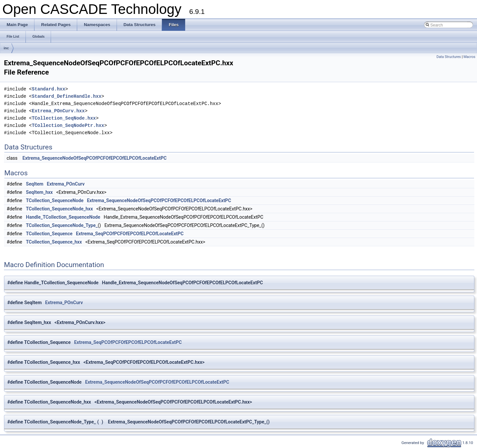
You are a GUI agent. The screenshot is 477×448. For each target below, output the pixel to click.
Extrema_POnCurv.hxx (58, 111)
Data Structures (449, 57)
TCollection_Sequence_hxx (54, 242)
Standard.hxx (49, 89)
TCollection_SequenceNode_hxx (59, 209)
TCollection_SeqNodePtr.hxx (68, 125)
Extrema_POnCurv (66, 184)
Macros (469, 57)
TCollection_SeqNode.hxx (64, 118)
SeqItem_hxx (39, 192)
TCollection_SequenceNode (55, 200)
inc (6, 48)
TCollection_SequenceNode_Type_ (62, 225)
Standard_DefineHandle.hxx (67, 96)
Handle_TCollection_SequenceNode (63, 217)
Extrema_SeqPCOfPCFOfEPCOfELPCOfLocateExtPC (130, 234)
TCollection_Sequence (49, 234)
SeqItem (35, 184)
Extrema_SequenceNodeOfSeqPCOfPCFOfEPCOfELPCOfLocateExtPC (95, 158)
